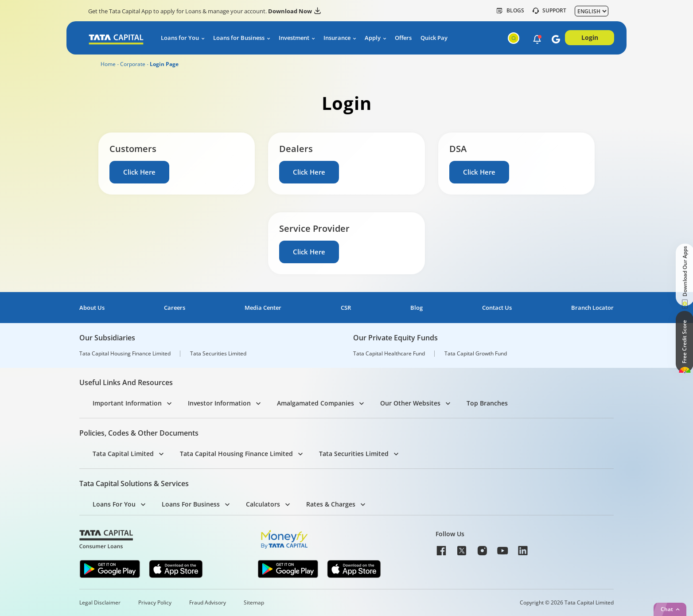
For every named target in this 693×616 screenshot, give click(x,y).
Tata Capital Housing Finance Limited (125, 354)
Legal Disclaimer (100, 603)
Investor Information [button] (219, 403)
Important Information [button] (127, 403)
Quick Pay (434, 38)
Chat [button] (667, 609)
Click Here (140, 172)
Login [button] (590, 37)
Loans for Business (239, 38)
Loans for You (180, 38)
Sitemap (254, 603)
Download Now (294, 11)
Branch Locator (592, 308)
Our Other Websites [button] (410, 403)
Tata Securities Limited (218, 354)
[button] (535, 39)
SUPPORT (549, 11)
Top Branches (487, 403)
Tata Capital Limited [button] (123, 454)
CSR (346, 308)
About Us (92, 308)
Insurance (337, 38)
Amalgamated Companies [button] (315, 403)
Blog (417, 308)
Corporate (133, 64)
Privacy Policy (155, 603)
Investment (294, 38)
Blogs (510, 11)
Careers (175, 308)
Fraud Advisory (208, 603)
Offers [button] (403, 38)
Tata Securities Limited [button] (354, 454)
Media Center (263, 308)
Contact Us (497, 308)
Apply (373, 38)
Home (108, 64)
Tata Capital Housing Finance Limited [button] (236, 454)
